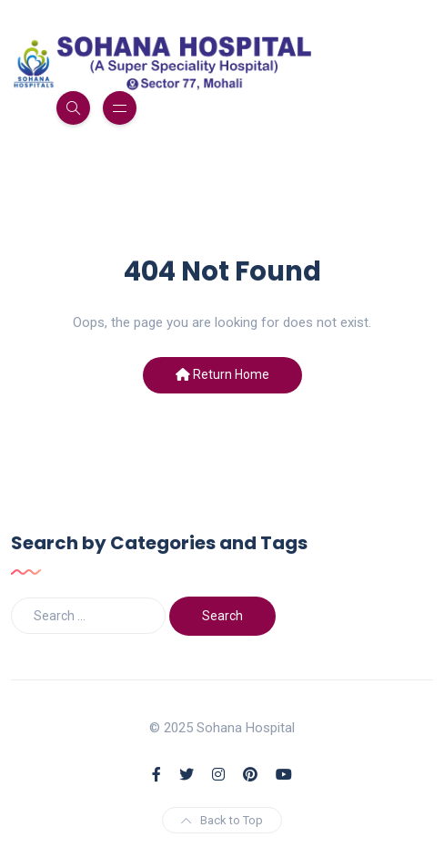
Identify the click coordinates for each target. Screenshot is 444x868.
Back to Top (222, 820)
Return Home (222, 374)
